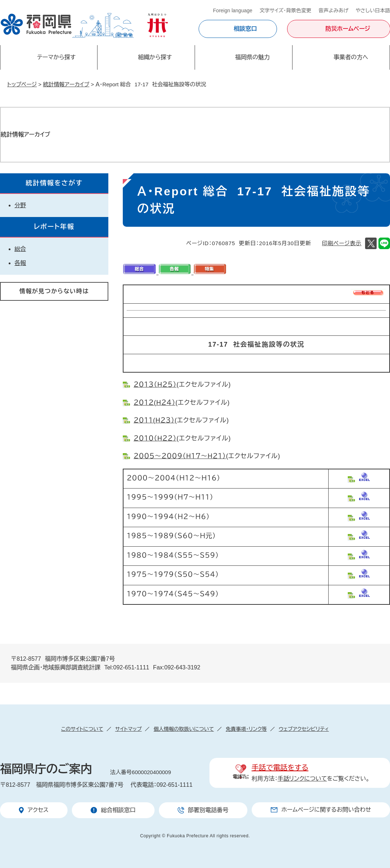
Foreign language (233, 10)
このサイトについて (82, 729)
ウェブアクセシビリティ (304, 729)
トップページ (22, 84)
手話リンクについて (302, 779)
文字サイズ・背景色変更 (285, 10)
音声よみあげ (333, 10)
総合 (20, 249)
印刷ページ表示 (342, 243)
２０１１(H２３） (154, 420)
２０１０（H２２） (155, 438)
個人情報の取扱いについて (184, 729)
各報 (20, 263)
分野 (20, 205)
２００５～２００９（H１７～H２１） (180, 456)
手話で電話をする (280, 768)
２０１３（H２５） (155, 385)
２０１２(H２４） (155, 403)
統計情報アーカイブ (66, 84)
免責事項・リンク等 (246, 729)
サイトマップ (129, 729)
